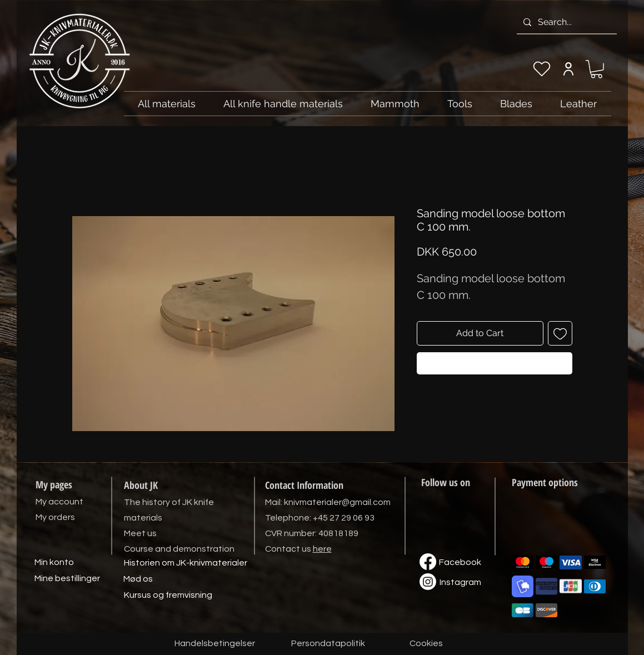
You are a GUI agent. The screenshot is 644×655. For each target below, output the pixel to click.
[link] (596, 69)
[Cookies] (426, 644)
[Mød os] (138, 579)
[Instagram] (461, 583)
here (322, 549)
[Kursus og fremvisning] (168, 596)
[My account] (569, 69)
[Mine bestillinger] (67, 579)
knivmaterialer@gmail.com (337, 502)
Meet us (140, 533)
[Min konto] (54, 563)
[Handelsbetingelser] (215, 644)
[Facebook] (460, 563)
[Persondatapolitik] (328, 644)
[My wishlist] (542, 69)
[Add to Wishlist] (560, 333)
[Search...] (566, 22)
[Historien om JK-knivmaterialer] (186, 563)
